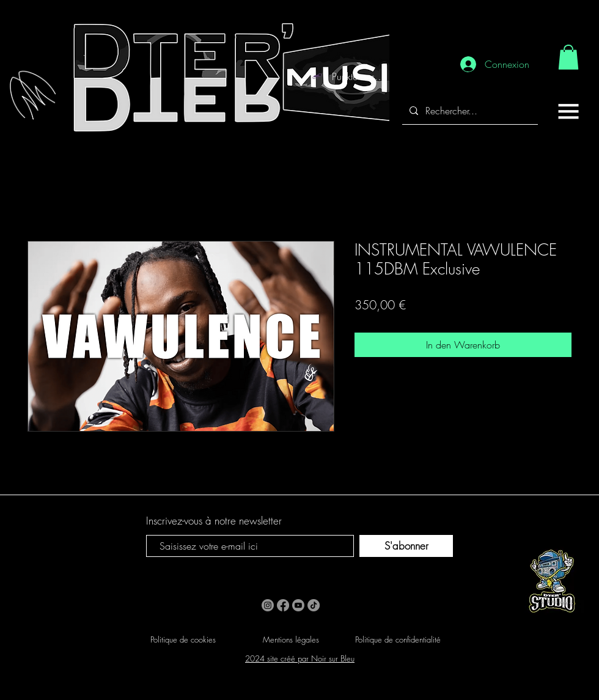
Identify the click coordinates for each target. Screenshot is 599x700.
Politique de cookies (183, 639)
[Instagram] (268, 605)
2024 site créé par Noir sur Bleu (300, 658)
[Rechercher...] (469, 111)
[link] (568, 57)
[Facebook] (283, 605)
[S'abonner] (406, 546)
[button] (568, 111)
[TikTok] (314, 605)
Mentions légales (291, 639)
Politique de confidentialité (398, 639)
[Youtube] (298, 605)
